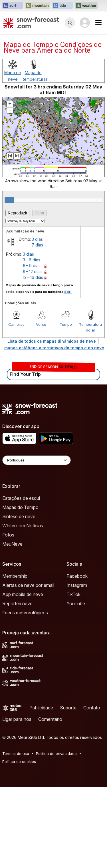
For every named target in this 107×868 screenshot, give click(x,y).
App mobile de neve (23, 594)
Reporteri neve (17, 603)
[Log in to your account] (85, 23)
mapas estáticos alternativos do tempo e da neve (54, 348)
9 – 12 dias (32, 272)
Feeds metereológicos (25, 613)
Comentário (50, 719)
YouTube (76, 603)
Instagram (77, 585)
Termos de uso (16, 753)
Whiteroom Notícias (23, 526)
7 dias (37, 245)
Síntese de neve (19, 516)
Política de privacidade (56, 753)
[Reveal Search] (70, 23)
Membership (15, 576)
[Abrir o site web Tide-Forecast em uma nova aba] (62, 6)
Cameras (16, 324)
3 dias (37, 239)
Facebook (77, 576)
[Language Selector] (37, 460)
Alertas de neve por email (28, 585)
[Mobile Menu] (98, 23)
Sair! (68, 292)
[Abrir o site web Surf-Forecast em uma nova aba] (13, 6)
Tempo (66, 324)
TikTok (73, 594)
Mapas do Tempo (20, 507)
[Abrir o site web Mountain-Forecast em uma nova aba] (38, 6)
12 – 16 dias (33, 277)
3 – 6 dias (32, 260)
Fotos (8, 535)
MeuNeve (12, 544)
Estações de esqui (21, 498)
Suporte (68, 708)
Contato (92, 708)
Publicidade (41, 708)
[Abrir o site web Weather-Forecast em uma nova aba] (86, 6)
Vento (41, 324)
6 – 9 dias (32, 266)
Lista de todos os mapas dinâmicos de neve (52, 341)
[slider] (9, 200)
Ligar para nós (17, 719)
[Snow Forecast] (31, 23)
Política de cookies (19, 762)
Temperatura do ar (91, 327)
